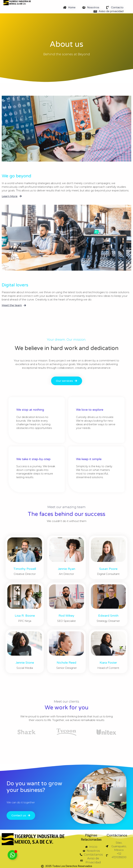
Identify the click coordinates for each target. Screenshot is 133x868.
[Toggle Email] (12, 855)
